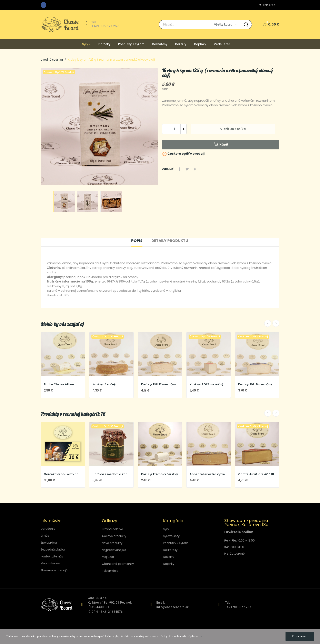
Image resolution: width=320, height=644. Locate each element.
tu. (200, 636)
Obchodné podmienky (118, 564)
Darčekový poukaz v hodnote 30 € (63, 474)
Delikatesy (170, 550)
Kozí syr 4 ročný (104, 384)
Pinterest (195, 169)
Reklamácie (110, 571)
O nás (45, 536)
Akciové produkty (114, 536)
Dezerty (169, 557)
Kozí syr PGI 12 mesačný (158, 384)
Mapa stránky (50, 563)
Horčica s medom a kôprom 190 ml (111, 474)
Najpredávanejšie (114, 550)
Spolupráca (49, 543)
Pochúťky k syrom (176, 543)
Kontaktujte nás (52, 556)
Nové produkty (112, 543)
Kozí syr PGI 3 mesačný (207, 384)
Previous (268, 323)
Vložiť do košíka (233, 129)
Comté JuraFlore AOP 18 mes (257, 474)
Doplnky (169, 564)
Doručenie (48, 529)
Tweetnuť (187, 169)
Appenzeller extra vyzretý (209, 474)
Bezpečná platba (53, 549)
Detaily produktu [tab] (170, 241)
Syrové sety (171, 536)
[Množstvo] (174, 129)
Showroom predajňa (55, 570)
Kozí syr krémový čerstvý (159, 474)
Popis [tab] (137, 241)
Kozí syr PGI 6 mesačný (255, 384)
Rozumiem (300, 636)
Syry (166, 529)
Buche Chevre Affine (59, 384)
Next (276, 323)
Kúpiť (221, 145)
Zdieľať (179, 169)
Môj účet (108, 557)
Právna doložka (112, 529)
